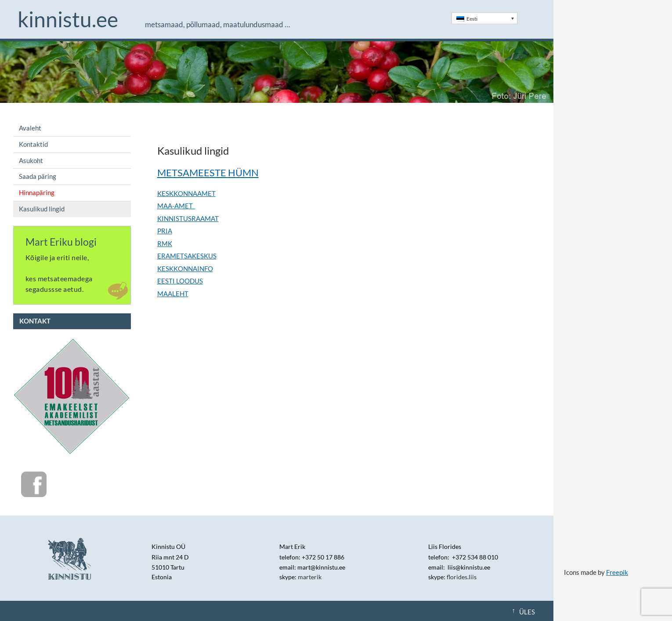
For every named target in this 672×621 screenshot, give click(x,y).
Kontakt (35, 321)
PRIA (165, 231)
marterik (310, 577)
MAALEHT (173, 294)
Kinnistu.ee (68, 19)
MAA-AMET (176, 206)
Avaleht (30, 128)
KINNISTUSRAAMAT (188, 218)
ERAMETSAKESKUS (187, 256)
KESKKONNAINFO (185, 269)
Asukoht (31, 160)
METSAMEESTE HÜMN (208, 172)
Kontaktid (33, 144)
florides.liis (462, 577)
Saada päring (38, 176)
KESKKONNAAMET (186, 193)
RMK (165, 243)
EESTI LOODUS (180, 281)
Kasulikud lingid (42, 209)
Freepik (617, 572)
